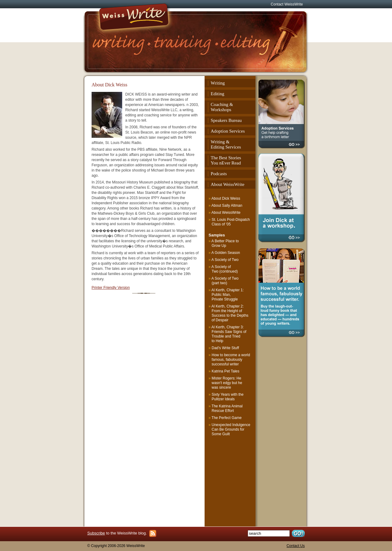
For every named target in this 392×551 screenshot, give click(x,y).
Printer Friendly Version (111, 288)
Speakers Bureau (226, 120)
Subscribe (96, 533)
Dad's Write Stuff (225, 348)
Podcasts (219, 174)
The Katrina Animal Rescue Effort (227, 408)
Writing (218, 83)
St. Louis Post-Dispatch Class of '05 (231, 222)
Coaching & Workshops (222, 107)
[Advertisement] (231, 479)
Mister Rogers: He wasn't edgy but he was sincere (227, 383)
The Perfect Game (227, 418)
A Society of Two (225, 260)
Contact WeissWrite (287, 4)
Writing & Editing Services (226, 144)
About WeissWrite (228, 184)
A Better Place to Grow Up (225, 243)
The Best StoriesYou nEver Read (226, 160)
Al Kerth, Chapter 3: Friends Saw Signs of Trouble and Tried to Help (229, 334)
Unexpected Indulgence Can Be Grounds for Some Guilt (231, 429)
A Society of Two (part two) (225, 281)
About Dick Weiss (226, 198)
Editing (217, 94)
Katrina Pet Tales (226, 371)
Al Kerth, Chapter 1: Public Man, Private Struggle (228, 295)
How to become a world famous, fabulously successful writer (231, 360)
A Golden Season (226, 253)
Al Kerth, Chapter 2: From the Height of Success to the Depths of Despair (230, 313)
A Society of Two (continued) (225, 269)
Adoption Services (228, 131)
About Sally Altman (227, 206)
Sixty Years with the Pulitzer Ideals (228, 397)
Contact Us (296, 546)
